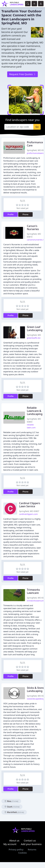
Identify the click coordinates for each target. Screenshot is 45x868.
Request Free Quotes (22, 74)
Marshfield (14, 812)
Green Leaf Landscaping (35, 328)
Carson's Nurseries (33, 227)
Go (37, 127)
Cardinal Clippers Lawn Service (30, 505)
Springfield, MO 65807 (29, 511)
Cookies (22, 853)
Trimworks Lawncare (33, 591)
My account (10, 844)
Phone (25, 214)
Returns (32, 849)
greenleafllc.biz (34, 338)
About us (14, 841)
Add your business (31, 844)
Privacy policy (16, 849)
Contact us (30, 841)
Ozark (12, 807)
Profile (11, 214)
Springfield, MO (34, 335)
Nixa (11, 801)
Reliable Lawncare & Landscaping (35, 411)
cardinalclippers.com (28, 514)
